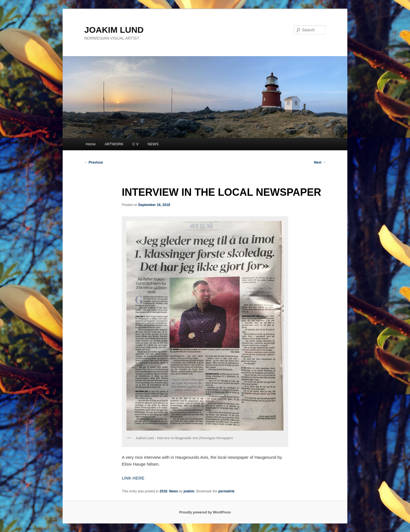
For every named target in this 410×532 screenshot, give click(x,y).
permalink (226, 491)
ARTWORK (114, 144)
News (174, 491)
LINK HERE (133, 478)
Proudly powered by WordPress (205, 512)
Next (320, 162)
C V (136, 144)
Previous (94, 162)
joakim (189, 491)
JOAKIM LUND (114, 30)
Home (91, 144)
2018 (164, 491)
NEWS (153, 144)
